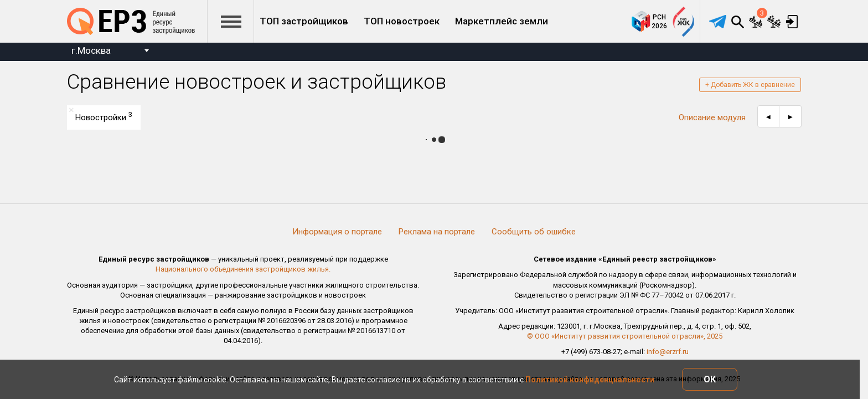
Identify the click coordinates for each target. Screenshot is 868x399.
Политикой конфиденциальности (590, 380)
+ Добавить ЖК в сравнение (750, 85)
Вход (792, 22)
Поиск (737, 22)
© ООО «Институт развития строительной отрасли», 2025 (625, 336)
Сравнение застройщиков (774, 22)
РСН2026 (659, 22)
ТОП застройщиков (304, 21)
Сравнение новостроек (756, 22)
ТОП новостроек (402, 21)
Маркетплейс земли (502, 21)
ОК (710, 379)
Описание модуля (712, 117)
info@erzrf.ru (668, 352)
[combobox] (110, 52)
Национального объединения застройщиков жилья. (243, 269)
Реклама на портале (437, 232)
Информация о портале (337, 232)
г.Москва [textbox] (91, 50)
